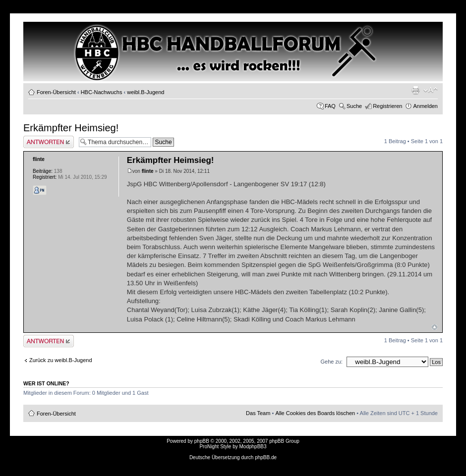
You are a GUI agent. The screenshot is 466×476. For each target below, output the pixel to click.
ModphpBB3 (253, 447)
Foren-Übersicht (56, 92)
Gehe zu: (331, 362)
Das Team (258, 413)
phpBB (202, 441)
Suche (354, 106)
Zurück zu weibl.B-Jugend (61, 360)
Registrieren (387, 106)
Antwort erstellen (49, 142)
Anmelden (425, 106)
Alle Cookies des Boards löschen (315, 413)
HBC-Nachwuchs (102, 92)
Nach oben (435, 327)
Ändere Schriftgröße (431, 90)
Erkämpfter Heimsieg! (71, 128)
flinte (148, 171)
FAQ (330, 106)
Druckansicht (415, 90)
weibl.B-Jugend (146, 92)
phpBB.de (266, 457)
